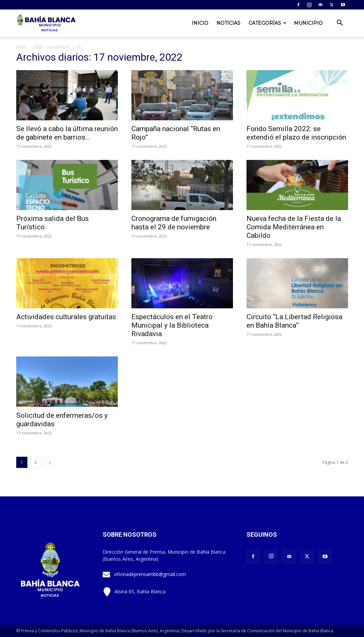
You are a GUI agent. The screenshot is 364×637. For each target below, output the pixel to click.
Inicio (200, 23)
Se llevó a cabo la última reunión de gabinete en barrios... (67, 133)
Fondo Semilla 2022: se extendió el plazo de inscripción (296, 133)
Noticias (228, 23)
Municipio (308, 23)
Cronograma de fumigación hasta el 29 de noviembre (174, 223)
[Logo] (47, 23)
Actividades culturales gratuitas (66, 317)
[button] (340, 24)
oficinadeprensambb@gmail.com (150, 574)
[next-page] (50, 462)
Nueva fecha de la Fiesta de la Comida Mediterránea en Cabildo (294, 227)
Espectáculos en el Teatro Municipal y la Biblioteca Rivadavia (172, 325)
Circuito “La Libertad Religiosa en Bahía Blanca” (294, 321)
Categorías (267, 23)
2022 (38, 47)
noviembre (59, 47)
